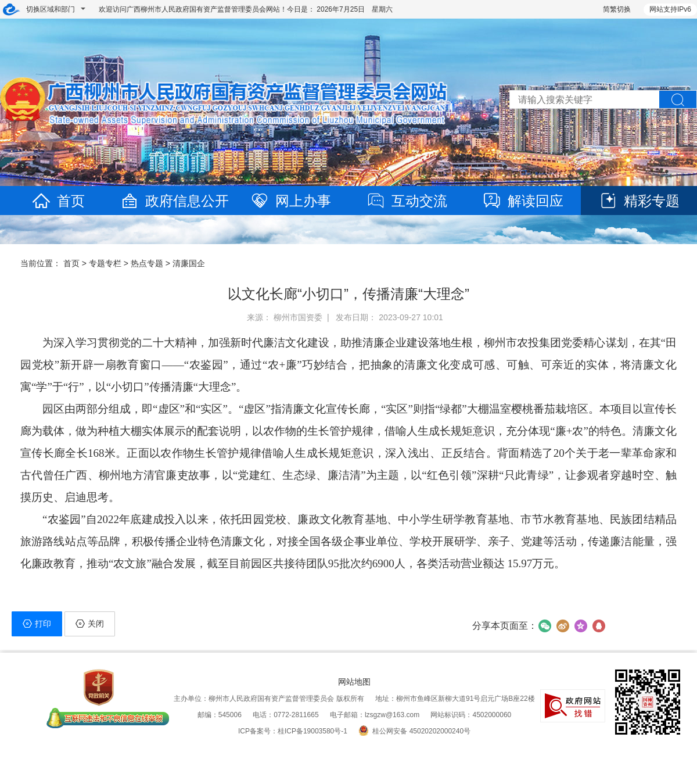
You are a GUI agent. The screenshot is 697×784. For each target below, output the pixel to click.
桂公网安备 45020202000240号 (414, 731)
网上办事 (290, 201)
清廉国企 (189, 263)
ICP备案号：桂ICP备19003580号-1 (293, 731)
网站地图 (354, 682)
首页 (58, 201)
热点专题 (147, 263)
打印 (37, 624)
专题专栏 (105, 263)
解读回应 (523, 201)
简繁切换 (617, 9)
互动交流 (407, 201)
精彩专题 (639, 201)
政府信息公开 (174, 201)
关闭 (90, 624)
